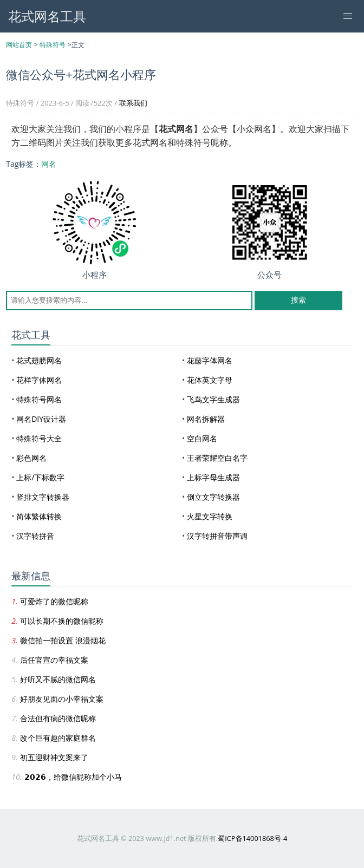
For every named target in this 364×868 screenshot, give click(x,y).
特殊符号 (53, 45)
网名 (49, 164)
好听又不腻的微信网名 (58, 679)
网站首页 (19, 45)
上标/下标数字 (40, 477)
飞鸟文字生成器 (213, 399)
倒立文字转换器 (213, 497)
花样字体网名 (39, 380)
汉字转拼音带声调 (217, 536)
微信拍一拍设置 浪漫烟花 (63, 640)
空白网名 (202, 438)
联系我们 (133, 103)
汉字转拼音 (35, 536)
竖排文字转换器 (43, 497)
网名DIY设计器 (41, 419)
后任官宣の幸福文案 (54, 660)
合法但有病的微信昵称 (58, 718)
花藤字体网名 (210, 360)
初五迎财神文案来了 (54, 757)
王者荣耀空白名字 (217, 458)
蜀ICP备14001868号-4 (252, 838)
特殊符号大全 (39, 438)
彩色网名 (31, 458)
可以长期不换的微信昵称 (62, 621)
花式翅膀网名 (39, 360)
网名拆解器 (206, 419)
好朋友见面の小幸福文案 (62, 699)
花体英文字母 (210, 380)
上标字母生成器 (213, 477)
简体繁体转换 (39, 516)
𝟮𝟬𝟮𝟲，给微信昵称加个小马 (73, 777)
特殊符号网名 (39, 399)
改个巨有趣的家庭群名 (58, 738)
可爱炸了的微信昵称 (54, 601)
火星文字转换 (210, 516)
